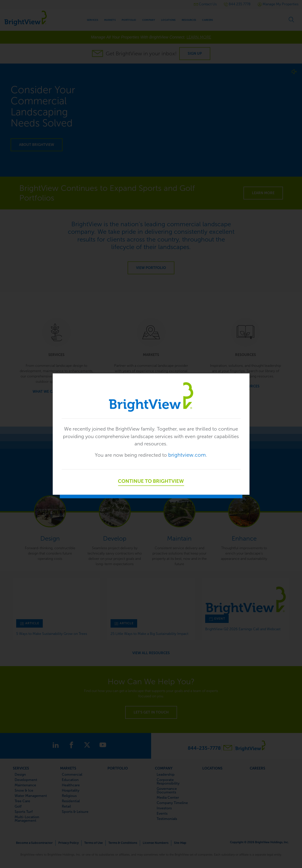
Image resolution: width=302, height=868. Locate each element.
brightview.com (190, 455)
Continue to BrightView (151, 482)
